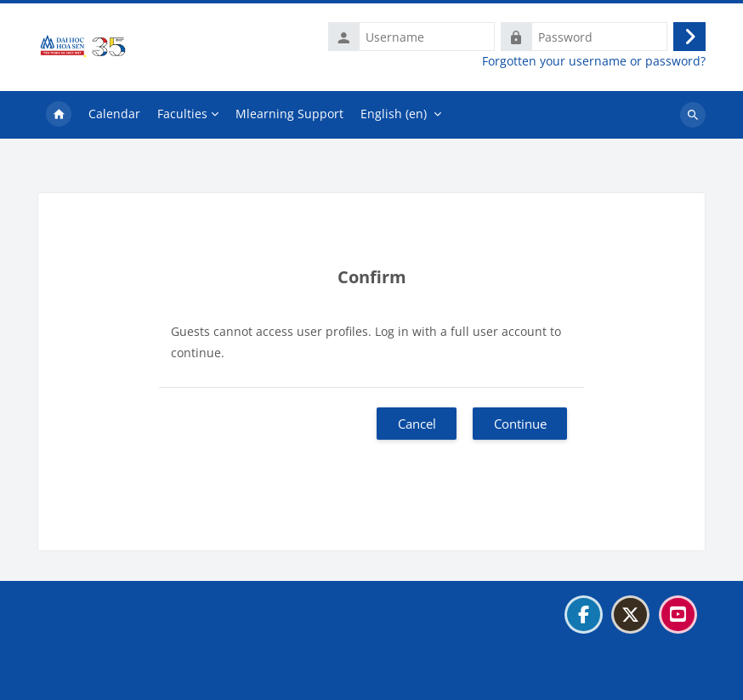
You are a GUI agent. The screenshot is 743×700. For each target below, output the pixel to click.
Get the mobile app (101, 677)
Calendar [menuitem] (114, 114)
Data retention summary (116, 656)
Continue (520, 424)
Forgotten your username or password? (594, 61)
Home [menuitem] (59, 115)
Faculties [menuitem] (182, 114)
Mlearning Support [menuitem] (289, 114)
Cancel (417, 424)
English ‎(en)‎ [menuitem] (394, 114)
